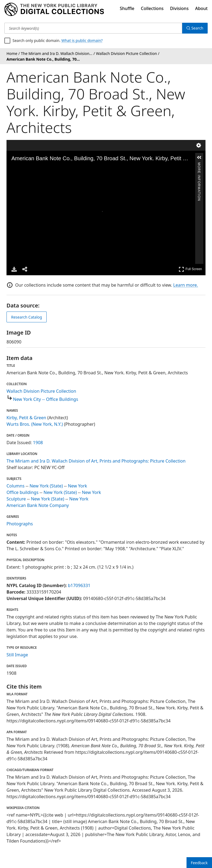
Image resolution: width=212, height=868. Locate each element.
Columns (15, 486)
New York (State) (46, 486)
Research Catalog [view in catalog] (27, 317)
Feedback (199, 863)
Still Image (17, 655)
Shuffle (127, 8)
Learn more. (186, 285)
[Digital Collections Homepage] (54, 9)
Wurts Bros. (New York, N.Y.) (35, 424)
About (201, 8)
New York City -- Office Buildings (46, 399)
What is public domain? (82, 40)
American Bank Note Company (38, 505)
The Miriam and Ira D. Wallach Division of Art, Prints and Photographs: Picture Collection (96, 461)
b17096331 (79, 585)
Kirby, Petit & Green (26, 418)
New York (77, 486)
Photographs (20, 524)
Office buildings (23, 492)
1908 (38, 443)
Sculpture (16, 499)
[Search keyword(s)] (93, 28)
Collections (152, 8)
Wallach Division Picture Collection (41, 391)
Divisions (179, 8)
